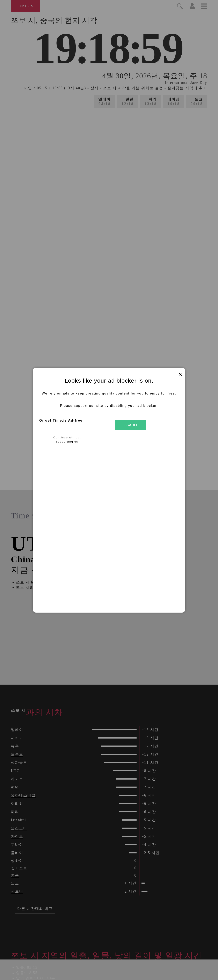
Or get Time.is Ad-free (61, 420)
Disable (131, 425)
